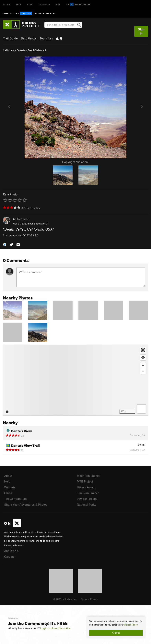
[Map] (75, 380)
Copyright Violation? (76, 162)
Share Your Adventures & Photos (26, 504)
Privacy (94, 599)
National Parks (87, 504)
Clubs (8, 493)
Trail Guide (10, 38)
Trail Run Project (88, 493)
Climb (7, 4)
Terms (84, 599)
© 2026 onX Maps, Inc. (65, 599)
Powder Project (87, 499)
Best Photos (29, 38)
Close (116, 633)
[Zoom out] (143, 371)
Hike (30, 4)
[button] (5, 244)
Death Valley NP (37, 50)
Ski (58, 4)
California (8, 50)
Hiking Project (86, 487)
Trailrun (44, 4)
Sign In (141, 31)
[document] (116, 628)
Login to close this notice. (56, 628)
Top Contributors (15, 499)
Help (7, 481)
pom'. (12, 235)
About (8, 476)
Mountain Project (88, 476)
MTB (19, 4)
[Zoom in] (143, 365)
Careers (9, 556)
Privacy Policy (131, 625)
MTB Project (85, 481)
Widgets (10, 487)
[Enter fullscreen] (143, 350)
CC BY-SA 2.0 (30, 235)
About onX (11, 551)
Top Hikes (46, 38)
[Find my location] (143, 358)
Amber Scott (21, 219)
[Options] (141, 409)
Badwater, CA (42, 223)
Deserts (21, 50)
